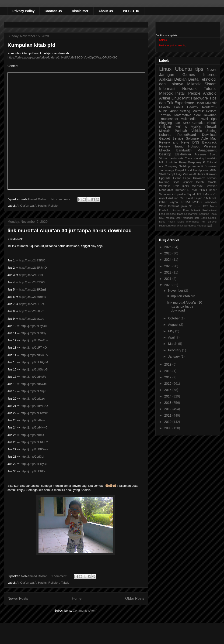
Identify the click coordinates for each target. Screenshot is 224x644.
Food (188, 170)
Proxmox (199, 178)
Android (210, 93)
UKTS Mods (204, 194)
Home (77, 598)
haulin (173, 158)
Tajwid (65, 583)
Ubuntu (183, 69)
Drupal (180, 170)
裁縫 (210, 226)
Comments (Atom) (85, 611)
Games (163, 40)
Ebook (212, 123)
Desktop (165, 154)
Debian (180, 79)
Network (189, 89)
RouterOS (209, 107)
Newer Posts (18, 598)
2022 (168, 272)
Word (163, 206)
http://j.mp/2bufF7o (31, 311)
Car (182, 198)
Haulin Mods (176, 222)
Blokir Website (192, 186)
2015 (168, 390)
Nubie (163, 111)
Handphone (201, 170)
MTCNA (211, 198)
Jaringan (167, 75)
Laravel (212, 222)
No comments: (61, 199)
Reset (213, 190)
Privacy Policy (23, 11)
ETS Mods (210, 206)
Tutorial (212, 162)
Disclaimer (80, 11)
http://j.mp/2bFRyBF (34, 464)
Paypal (174, 202)
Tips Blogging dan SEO (188, 121)
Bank (204, 218)
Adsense (200, 154)
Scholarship (167, 194)
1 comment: (60, 576)
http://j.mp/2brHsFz (34, 377)
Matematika (183, 115)
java (184, 206)
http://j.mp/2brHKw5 (34, 427)
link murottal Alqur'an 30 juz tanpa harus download (70, 231)
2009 (168, 428)
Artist (174, 111)
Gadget (164, 138)
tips (199, 69)
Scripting (204, 214)
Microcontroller (168, 226)
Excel (189, 198)
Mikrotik (194, 84)
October (174, 318)
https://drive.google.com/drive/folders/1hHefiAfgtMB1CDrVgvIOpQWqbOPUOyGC (62, 57)
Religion (54, 206)
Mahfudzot (166, 190)
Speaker (181, 194)
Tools (213, 214)
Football (164, 210)
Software (192, 138)
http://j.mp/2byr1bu (31, 319)
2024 (168, 260)
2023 (168, 266)
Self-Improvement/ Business (198, 166)
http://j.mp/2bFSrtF (31, 275)
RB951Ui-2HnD (191, 202)
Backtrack (209, 142)
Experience (184, 103)
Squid (191, 194)
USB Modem (167, 218)
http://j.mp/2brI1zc (33, 399)
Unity (180, 226)
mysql (163, 198)
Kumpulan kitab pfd (31, 45)
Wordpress (190, 226)
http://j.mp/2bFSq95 (34, 391)
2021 (168, 279)
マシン (195, 206)
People (194, 93)
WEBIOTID (131, 11)
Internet (210, 75)
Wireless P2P (169, 186)
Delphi (200, 182)
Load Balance (167, 214)
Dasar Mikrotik (206, 103)
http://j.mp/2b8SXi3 (32, 282)
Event (177, 178)
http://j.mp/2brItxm (33, 420)
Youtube (202, 226)
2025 (168, 253)
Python (212, 178)
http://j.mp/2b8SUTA (34, 355)
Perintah (181, 131)
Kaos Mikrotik (192, 210)
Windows (211, 202)
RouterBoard (187, 135)
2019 (168, 364)
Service (178, 138)
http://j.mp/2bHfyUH (34, 326)
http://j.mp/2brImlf (32, 435)
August (173, 325)
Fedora (211, 111)
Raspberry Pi (197, 162)
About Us (106, 11)
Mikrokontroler (168, 162)
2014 (168, 396)
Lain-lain (211, 158)
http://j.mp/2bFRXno (34, 449)
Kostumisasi (210, 210)
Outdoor (180, 190)
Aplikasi (166, 79)
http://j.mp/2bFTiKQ (34, 348)
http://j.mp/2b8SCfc (34, 384)
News (212, 70)
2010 (168, 422)
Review (164, 146)
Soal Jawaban (205, 115)
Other (163, 202)
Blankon (211, 174)
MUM (213, 170)
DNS (196, 142)
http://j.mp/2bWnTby (34, 340)
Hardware (199, 98)
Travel (203, 119)
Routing (164, 182)
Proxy (183, 162)
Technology (167, 170)
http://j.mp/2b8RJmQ (33, 268)
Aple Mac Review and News (188, 140)
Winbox (188, 182)
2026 (168, 247)
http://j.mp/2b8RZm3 (33, 289)
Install (180, 93)
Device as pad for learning (173, 46)
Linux (165, 69)
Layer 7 (199, 198)
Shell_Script (167, 174)
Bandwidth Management (196, 150)
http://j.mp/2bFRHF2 (34, 442)
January (174, 356)
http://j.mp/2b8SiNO (32, 260)
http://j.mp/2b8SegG (34, 369)
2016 (168, 384)
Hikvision (176, 210)
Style (176, 182)
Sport (213, 154)
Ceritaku (198, 123)
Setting (211, 131)
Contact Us (53, 11)
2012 (168, 409)
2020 (168, 285)
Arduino (173, 198)
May (171, 331)
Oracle (212, 182)
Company (171, 166)
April (172, 337)
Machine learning (187, 214)
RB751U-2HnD (197, 190)
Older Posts (135, 598)
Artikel (165, 98)
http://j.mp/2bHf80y (33, 333)
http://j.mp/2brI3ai (32, 457)
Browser (211, 186)
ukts (181, 158)
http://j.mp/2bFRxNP (34, 413)
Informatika (193, 222)
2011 (168, 415)
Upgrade (165, 178)
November (176, 291)
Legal (187, 178)
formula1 (174, 206)
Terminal (165, 115)
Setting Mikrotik (192, 111)
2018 (168, 371)
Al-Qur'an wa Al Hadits (31, 206)
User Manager (185, 218)
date (197, 218)
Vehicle (197, 131)
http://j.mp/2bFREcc (34, 471)
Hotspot (194, 146)
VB (215, 194)
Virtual (163, 158)
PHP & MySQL (188, 127)
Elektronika (183, 154)
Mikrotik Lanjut (171, 107)
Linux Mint (181, 98)
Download (209, 135)
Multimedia (189, 119)
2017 (168, 377)
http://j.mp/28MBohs (32, 297)
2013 (168, 403)
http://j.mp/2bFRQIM (34, 362)
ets (161, 166)
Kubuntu (165, 135)
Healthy (193, 107)
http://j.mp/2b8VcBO (34, 406)
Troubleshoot (169, 119)
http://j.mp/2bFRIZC (32, 304)
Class (189, 158)
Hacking (199, 158)
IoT (203, 222)
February (175, 350)
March (173, 344)
